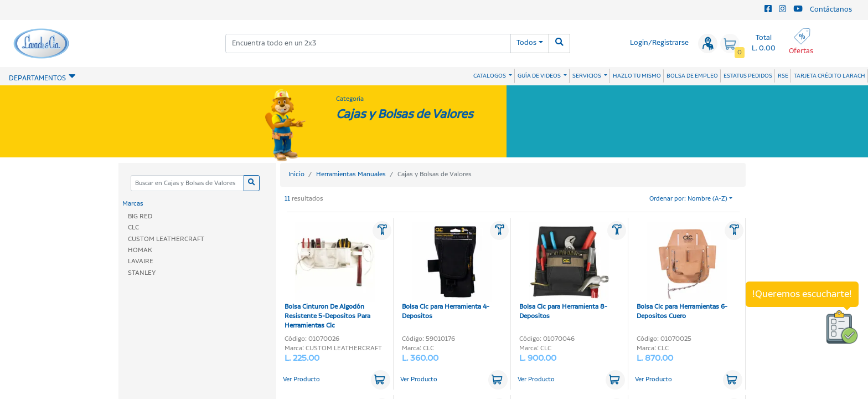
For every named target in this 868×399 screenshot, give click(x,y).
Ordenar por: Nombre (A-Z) (688, 199)
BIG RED (140, 216)
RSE (783, 76)
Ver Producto (301, 380)
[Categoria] (187, 183)
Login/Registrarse (659, 43)
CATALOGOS (490, 76)
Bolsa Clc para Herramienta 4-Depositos (447, 272)
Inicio (296, 174)
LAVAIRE (141, 261)
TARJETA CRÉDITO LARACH (830, 76)
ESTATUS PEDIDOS (748, 76)
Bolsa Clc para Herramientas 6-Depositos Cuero (682, 272)
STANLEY (142, 273)
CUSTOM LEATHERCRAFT (166, 239)
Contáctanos (831, 10)
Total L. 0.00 (764, 43)
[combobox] (368, 44)
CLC (133, 227)
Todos (526, 43)
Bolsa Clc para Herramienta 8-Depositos (564, 272)
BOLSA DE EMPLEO (692, 76)
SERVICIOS (587, 76)
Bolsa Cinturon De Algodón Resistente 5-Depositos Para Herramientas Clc (330, 277)
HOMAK (140, 250)
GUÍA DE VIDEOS (540, 76)
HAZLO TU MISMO (637, 76)
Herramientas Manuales (351, 174)
